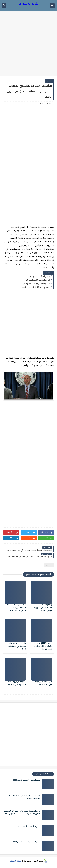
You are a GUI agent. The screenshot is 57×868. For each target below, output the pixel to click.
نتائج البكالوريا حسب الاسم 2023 (27, 780)
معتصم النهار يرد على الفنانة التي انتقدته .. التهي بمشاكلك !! (16, 608)
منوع (49, 81)
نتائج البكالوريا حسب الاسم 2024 (26, 842)
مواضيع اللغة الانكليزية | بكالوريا (36, 288)
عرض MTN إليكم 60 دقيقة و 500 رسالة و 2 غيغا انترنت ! (42, 646)
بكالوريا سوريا (29, 4)
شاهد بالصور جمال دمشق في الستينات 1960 (17, 646)
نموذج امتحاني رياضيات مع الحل (37, 284)
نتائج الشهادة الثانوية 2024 (29, 827)
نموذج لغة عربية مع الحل (39, 277)
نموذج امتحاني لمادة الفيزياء (38, 280)
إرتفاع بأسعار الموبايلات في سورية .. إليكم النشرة (42, 608)
